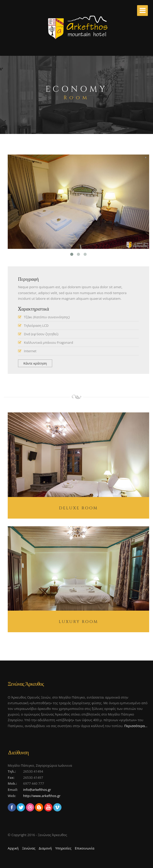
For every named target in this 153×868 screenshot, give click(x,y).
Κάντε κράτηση (35, 363)
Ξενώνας (29, 848)
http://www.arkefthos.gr (42, 796)
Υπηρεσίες (63, 848)
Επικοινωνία (85, 848)
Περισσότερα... (136, 726)
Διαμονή (45, 848)
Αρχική (13, 848)
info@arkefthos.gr (37, 790)
